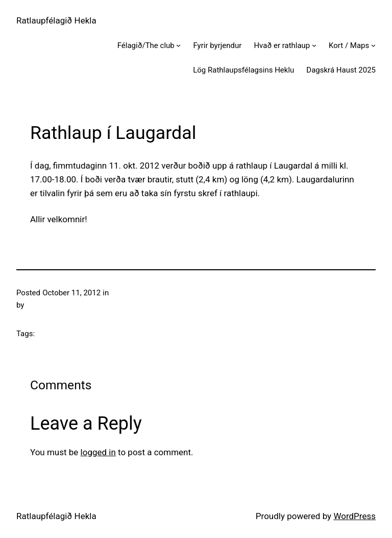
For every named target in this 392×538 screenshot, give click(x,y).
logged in (98, 452)
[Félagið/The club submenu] (178, 45)
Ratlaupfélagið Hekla (56, 20)
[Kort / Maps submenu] (373, 45)
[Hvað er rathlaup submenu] (314, 45)
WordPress (354, 516)
